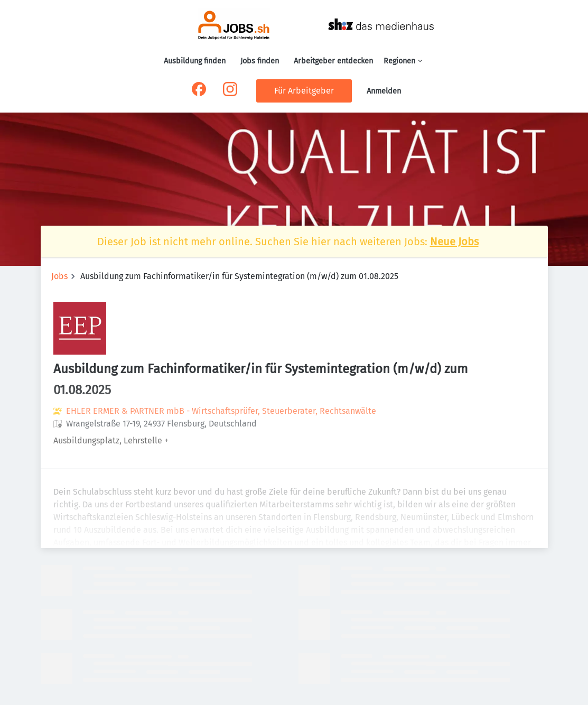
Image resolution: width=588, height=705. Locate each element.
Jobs (59, 276)
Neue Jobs (454, 242)
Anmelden (384, 91)
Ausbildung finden (195, 61)
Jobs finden (260, 61)
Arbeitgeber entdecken (333, 61)
